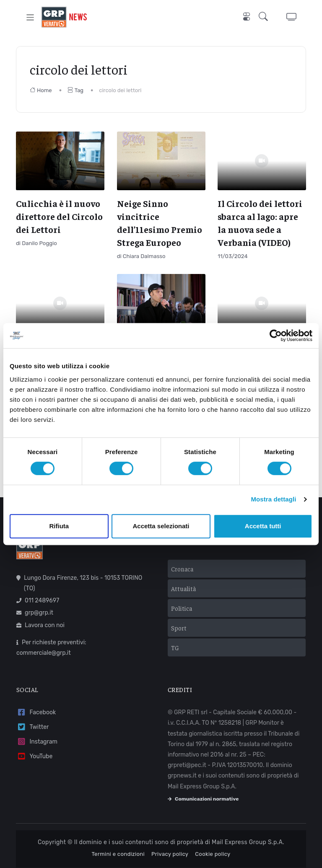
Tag (75, 90)
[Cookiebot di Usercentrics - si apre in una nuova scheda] (276, 336)
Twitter (32, 724)
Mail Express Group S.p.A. (248, 839)
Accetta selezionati (161, 526)
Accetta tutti (263, 526)
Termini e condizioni (118, 851)
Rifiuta (59, 526)
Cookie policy (213, 851)
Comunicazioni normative (203, 796)
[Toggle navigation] (30, 17)
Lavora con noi (40, 622)
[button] (265, 17)
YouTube (34, 753)
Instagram (37, 739)
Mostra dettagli (273, 499)
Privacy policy (170, 851)
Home (41, 90)
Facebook (36, 709)
